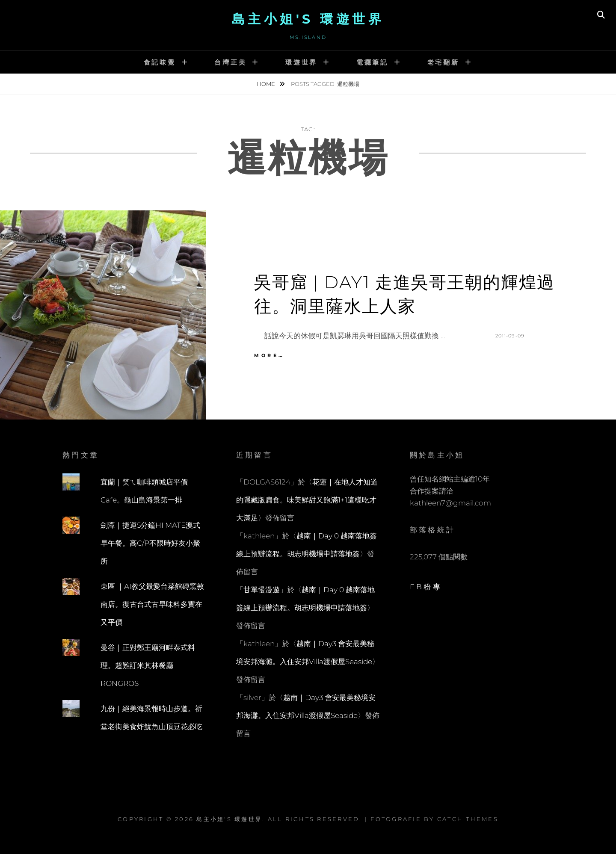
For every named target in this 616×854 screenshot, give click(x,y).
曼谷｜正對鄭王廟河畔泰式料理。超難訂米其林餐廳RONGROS (148, 665)
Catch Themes (468, 819)
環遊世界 (301, 62)
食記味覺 (160, 62)
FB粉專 (426, 587)
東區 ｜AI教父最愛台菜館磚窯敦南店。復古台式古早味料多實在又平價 (152, 604)
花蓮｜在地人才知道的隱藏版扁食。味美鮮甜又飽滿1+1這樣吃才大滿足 (307, 500)
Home (267, 84)
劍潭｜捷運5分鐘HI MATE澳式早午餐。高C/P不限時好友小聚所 (150, 543)
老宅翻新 (443, 62)
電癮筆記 (372, 62)
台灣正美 (230, 62)
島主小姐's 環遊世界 (308, 19)
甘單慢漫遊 (262, 590)
